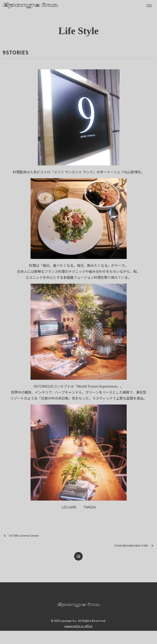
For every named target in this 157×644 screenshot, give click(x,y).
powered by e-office (78, 626)
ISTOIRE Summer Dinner (21, 536)
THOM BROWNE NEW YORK (134, 546)
